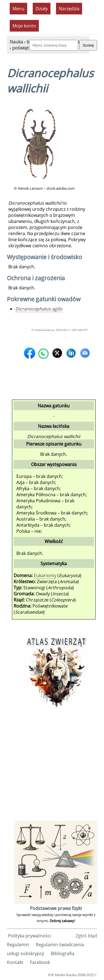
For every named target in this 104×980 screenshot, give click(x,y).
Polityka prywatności (30, 936)
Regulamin (18, 945)
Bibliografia (63, 953)
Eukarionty (45, 575)
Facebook (40, 962)
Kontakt (15, 962)
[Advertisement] (52, 767)
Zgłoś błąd (86, 936)
